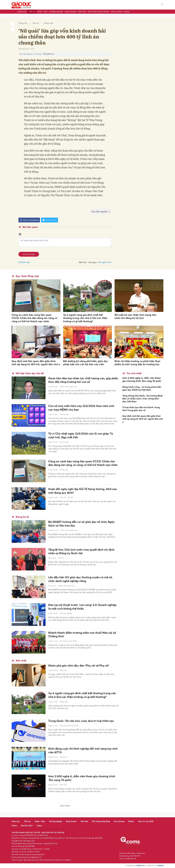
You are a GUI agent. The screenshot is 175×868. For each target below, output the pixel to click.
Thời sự (32, 12)
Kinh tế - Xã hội (66, 498)
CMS (141, 866)
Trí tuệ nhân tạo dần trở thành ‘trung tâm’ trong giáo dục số (141, 408)
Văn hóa (82, 12)
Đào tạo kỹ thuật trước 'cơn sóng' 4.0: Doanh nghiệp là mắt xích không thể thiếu (80, 607)
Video (14, 826)
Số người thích (105, 262)
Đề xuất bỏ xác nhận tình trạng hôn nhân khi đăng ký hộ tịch (135, 316)
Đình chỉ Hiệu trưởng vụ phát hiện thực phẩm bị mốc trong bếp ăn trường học (138, 363)
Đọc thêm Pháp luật (27, 276)
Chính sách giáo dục (68, 387)
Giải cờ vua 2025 (146, 821)
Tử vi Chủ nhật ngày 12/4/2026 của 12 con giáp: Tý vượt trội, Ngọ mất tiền (82, 436)
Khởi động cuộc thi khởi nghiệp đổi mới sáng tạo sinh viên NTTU (83, 751)
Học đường (117, 12)
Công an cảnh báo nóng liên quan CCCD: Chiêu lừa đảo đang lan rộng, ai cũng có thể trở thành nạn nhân (34, 318)
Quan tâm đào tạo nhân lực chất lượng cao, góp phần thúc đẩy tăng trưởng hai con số (82, 380)
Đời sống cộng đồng (99, 12)
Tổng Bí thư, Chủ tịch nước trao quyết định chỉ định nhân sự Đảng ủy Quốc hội (81, 552)
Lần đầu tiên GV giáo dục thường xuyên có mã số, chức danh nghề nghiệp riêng (81, 579)
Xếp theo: (83, 262)
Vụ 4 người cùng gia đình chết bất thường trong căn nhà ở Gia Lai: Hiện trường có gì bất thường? (85, 318)
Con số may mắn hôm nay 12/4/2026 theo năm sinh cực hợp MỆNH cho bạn (81, 408)
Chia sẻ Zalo (49, 220)
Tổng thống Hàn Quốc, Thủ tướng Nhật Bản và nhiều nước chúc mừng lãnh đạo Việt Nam (143, 398)
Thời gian (92, 262)
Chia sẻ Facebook (29, 220)
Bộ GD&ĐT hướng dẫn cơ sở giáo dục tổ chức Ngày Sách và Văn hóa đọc (81, 524)
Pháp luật (49, 23)
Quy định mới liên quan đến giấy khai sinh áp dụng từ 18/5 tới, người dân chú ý (36, 363)
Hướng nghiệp (56, 12)
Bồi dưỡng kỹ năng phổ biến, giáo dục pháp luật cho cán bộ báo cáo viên (86, 363)
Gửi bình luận (29, 254)
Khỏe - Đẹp (42, 12)
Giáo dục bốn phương (69, 730)
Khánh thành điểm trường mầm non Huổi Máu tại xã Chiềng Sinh (83, 635)
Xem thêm (65, 806)
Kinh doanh (71, 12)
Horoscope (64, 415)
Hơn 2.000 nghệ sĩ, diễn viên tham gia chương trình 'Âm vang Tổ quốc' (81, 778)
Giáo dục (22, 12)
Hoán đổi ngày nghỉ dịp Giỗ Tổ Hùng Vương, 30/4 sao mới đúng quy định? (83, 491)
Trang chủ (23, 23)
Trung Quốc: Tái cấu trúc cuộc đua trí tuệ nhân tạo (81, 723)
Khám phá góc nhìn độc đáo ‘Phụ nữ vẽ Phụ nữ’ (82, 666)
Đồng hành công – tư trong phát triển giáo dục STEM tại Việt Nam (142, 388)
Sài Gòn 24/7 (27, 826)
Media (127, 12)
